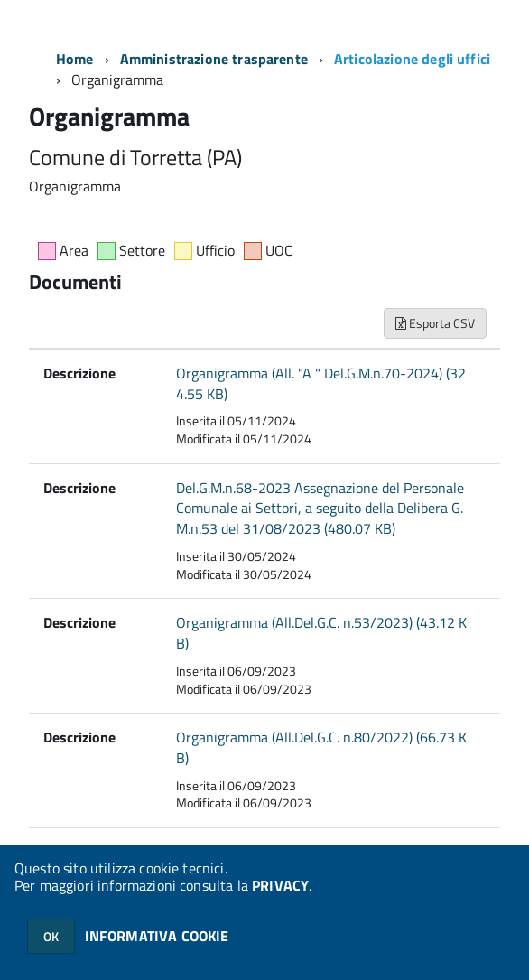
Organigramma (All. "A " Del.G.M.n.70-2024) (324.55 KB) (321, 383)
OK (51, 936)
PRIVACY (280, 885)
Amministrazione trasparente (214, 59)
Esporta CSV (435, 323)
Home (75, 59)
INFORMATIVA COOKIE (157, 936)
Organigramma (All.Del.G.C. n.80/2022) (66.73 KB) (321, 747)
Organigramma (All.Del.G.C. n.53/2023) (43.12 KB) (321, 633)
